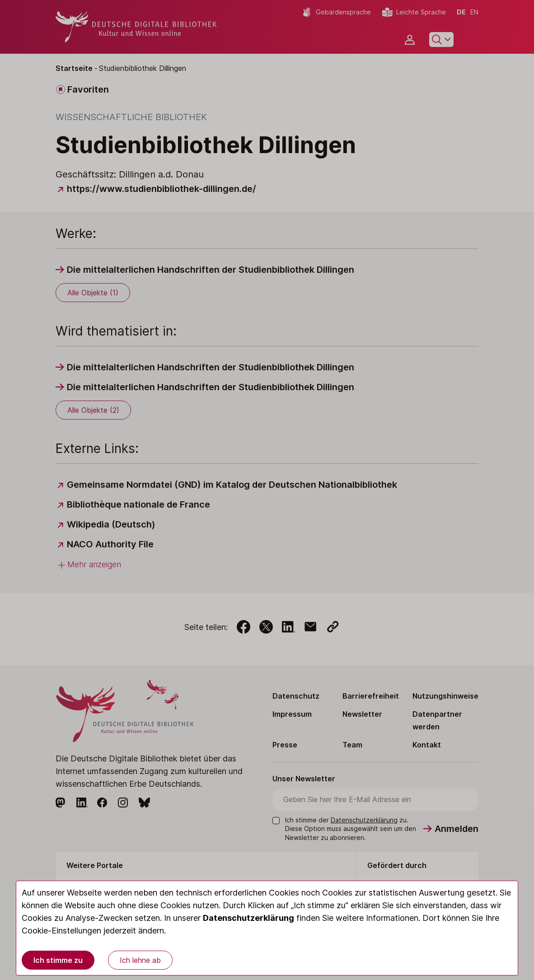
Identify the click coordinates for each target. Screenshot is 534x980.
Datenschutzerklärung (248, 918)
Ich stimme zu (58, 960)
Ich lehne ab (140, 960)
